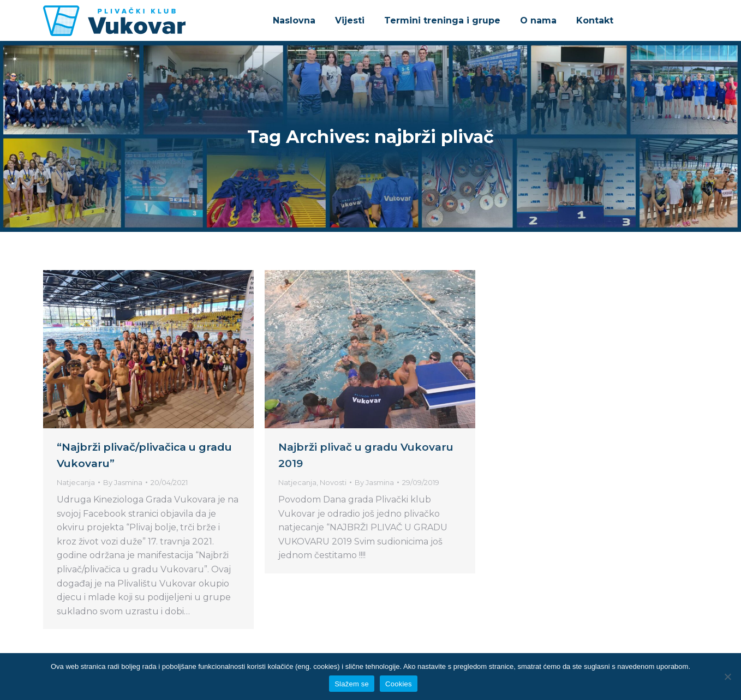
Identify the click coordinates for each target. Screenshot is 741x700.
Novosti (333, 482)
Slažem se (352, 684)
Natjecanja (76, 482)
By (123, 482)
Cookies (399, 684)
